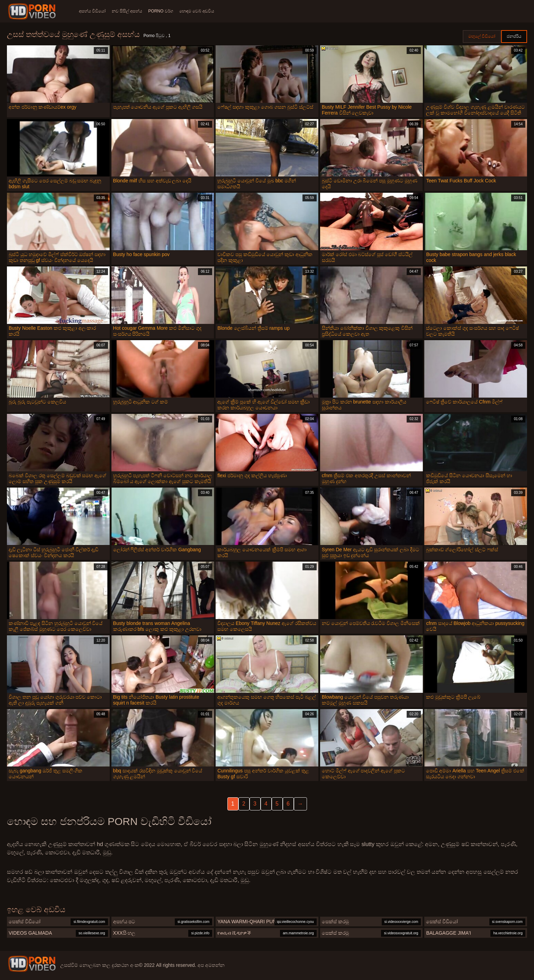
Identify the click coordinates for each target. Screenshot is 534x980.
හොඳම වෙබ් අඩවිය (204, 11)
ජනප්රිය (514, 36)
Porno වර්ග (165, 11)
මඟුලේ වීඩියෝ (482, 36)
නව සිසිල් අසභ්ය (129, 11)
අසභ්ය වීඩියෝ (92, 11)
